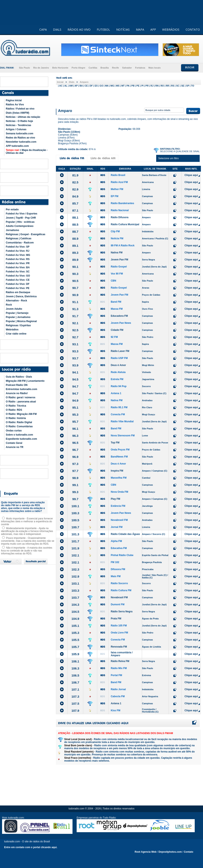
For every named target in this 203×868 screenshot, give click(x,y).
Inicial (60, 82)
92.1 (75, 323)
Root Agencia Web (146, 852)
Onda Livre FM (119, 633)
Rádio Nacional (120, 210)
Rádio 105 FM (119, 626)
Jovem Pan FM (120, 260)
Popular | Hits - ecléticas (20, 222)
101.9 (75, 548)
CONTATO (193, 29)
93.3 (75, 351)
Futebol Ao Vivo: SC (18, 272)
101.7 (75, 541)
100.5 (75, 520)
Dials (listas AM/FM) (18, 113)
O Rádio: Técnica (16, 406)
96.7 (75, 450)
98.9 (75, 478)
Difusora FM (118, 569)
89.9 (75, 260)
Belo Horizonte (60, 68)
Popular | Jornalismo (18, 317)
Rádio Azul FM (119, 182)
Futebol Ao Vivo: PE (18, 288)
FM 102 (115, 562)
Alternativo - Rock (16, 301)
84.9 (75, 196)
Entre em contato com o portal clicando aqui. (31, 847)
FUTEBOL (103, 29)
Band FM (116, 302)
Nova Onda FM (120, 492)
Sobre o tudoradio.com (19, 435)
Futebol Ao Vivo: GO (18, 276)
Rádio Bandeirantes (123, 203)
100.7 (75, 527)
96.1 (75, 429)
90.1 (75, 267)
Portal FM (117, 675)
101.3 (75, 534)
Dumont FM (118, 604)
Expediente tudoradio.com (21, 439)
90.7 (75, 288)
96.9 (75, 457)
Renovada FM (119, 647)
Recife (115, 68)
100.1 (75, 506)
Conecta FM (118, 414)
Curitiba (93, 68)
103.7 (75, 598)
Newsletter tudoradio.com (21, 142)
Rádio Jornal (118, 689)
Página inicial (14, 100)
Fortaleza (140, 68)
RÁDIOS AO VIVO (79, 29)
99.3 (75, 492)
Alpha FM (116, 541)
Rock (9, 305)
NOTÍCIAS (123, 29)
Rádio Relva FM (120, 661)
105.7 (75, 647)
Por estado (12, 209)
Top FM (115, 443)
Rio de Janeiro (41, 68)
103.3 (75, 591)
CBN (114, 281)
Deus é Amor (118, 365)
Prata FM (116, 619)
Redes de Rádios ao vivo (20, 138)
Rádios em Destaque (18, 292)
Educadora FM (119, 316)
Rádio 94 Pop (119, 386)
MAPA (140, 29)
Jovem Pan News (121, 323)
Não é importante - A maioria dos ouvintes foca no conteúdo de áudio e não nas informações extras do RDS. (27, 551)
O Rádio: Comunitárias (19, 426)
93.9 (75, 365)
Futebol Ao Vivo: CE (18, 280)
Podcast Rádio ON (17, 385)
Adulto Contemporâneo (20, 226)
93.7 (75, 358)
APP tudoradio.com (17, 146)
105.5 (75, 640)
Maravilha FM (119, 478)
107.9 (75, 711)
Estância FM (118, 506)
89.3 (75, 253)
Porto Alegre (79, 68)
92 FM (114, 337)
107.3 (75, 696)
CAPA (43, 29)
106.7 (75, 682)
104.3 (75, 605)
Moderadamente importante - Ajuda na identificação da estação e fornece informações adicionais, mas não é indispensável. (27, 531)
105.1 (75, 626)
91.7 (75, 316)
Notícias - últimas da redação (23, 117)
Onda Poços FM (120, 450)
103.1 (75, 583)
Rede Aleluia (118, 372)
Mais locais (155, 68)
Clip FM (115, 231)
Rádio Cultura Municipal (125, 224)
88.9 (75, 239)
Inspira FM (117, 471)
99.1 (75, 485)
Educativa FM (119, 548)
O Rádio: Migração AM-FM (21, 414)
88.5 (75, 225)
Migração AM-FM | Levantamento (25, 381)
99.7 (75, 499)
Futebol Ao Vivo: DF (18, 284)
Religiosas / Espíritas (18, 325)
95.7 (75, 422)
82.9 (75, 189)
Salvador (127, 68)
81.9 (75, 175)
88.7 (75, 232)
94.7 (75, 386)
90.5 (75, 281)
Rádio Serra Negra (122, 612)
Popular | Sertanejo (17, 313)
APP (153, 29)
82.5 (75, 182)
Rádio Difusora (120, 217)
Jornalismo (12, 230)
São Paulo (24, 68)
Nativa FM (117, 253)
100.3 (75, 513)
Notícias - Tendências (18, 125)
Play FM (115, 499)
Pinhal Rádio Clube (122, 555)
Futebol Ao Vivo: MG (18, 255)
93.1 (75, 344)
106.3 (75, 668)
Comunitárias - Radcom (20, 243)
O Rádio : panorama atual (21, 402)
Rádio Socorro (119, 583)
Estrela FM (117, 379)
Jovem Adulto (14, 309)
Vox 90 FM (117, 274)
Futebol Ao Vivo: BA (18, 267)
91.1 (75, 302)
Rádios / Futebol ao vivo (20, 109)
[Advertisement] (128, 97)
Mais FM (116, 576)
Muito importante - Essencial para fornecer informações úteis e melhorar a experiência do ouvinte (27, 521)
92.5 (75, 330)
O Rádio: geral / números (21, 397)
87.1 (75, 210)
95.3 (75, 415)
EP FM (115, 196)
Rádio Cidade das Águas (125, 534)
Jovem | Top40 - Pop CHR (21, 218)
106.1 (75, 661)
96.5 (75, 443)
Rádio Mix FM (119, 668)
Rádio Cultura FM (121, 590)
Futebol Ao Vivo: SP (18, 247)
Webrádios (12, 330)
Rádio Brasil (118, 175)
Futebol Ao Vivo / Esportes (22, 214)
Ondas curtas (14, 431)
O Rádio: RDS (14, 410)
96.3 (75, 436)
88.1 (75, 217)
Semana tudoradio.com (20, 134)
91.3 (75, 309)
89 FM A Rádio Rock (123, 246)
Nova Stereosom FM (123, 436)
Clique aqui (191, 175)
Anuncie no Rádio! (17, 393)
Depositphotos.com (170, 852)
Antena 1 (116, 393)
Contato (188, 852)
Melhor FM (117, 189)
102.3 (75, 569)
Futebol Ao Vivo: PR (18, 263)
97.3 (75, 464)
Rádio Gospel (119, 267)
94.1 (75, 372)
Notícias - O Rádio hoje (19, 121)
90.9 (75, 295)
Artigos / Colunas (16, 129)
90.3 (75, 274)
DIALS (57, 29)
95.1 (75, 408)
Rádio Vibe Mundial (122, 421)
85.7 (75, 203)
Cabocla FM (118, 696)
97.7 (75, 471)
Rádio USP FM (119, 358)
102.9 (75, 576)
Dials (72, 82)
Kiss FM (116, 710)
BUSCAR (190, 67)
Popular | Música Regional (21, 321)
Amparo (84, 82)
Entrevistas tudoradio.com (21, 389)
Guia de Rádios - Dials (19, 377)
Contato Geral (14, 443)
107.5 (75, 704)
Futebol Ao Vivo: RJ (18, 251)
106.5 (75, 675)
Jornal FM (117, 527)
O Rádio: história (16, 418)
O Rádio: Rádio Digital (19, 422)
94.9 (75, 400)
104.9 (75, 619)
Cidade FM (117, 330)
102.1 (75, 555)
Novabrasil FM (119, 520)
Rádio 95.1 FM (119, 407)
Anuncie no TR (15, 447)
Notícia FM (117, 238)
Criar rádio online (16, 334)
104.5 (75, 612)
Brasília (105, 68)
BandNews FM (119, 457)
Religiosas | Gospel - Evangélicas (26, 234)
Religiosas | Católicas (19, 238)
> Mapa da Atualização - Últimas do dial (27, 152)
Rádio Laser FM (120, 351)
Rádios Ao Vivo (15, 105)
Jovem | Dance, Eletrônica (21, 296)
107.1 (75, 689)
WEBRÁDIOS (171, 29)
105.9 (75, 654)
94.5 (75, 379)
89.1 (75, 246)
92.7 (75, 337)
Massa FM (117, 309)
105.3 (75, 633)
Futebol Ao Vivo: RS (18, 259)
